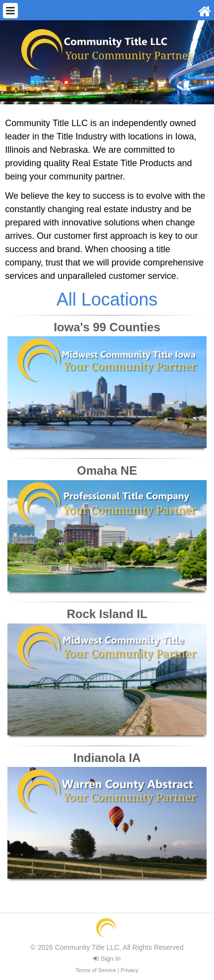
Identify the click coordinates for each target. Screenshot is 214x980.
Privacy (129, 970)
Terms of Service (96, 970)
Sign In (107, 958)
